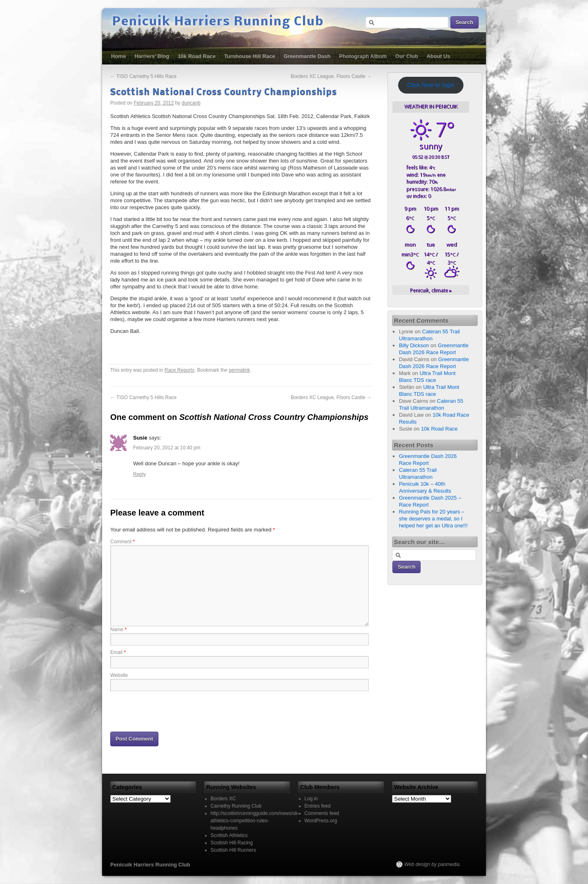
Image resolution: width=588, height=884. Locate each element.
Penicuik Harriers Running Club (218, 22)
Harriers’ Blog (152, 56)
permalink (239, 370)
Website (119, 675)
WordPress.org (321, 821)
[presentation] (172, 711)
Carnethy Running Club (236, 806)
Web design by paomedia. (433, 864)
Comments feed (322, 813)
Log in (311, 799)
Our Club (407, 56)
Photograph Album (363, 56)
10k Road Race (197, 56)
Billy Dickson (414, 345)
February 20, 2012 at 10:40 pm (167, 448)
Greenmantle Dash (307, 56)
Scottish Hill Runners (233, 850)
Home (118, 56)
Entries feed (318, 806)
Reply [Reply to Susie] (139, 474)
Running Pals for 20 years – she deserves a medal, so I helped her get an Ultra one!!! (433, 519)
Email (118, 652)
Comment (122, 542)
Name (118, 630)
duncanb (191, 103)
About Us (439, 56)
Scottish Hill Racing (232, 843)
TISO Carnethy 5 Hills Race (144, 76)
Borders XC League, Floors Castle (331, 76)
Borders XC (223, 799)
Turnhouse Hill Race (250, 56)
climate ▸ (431, 290)
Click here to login (431, 85)
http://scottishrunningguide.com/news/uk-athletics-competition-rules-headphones (255, 821)
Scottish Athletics (229, 835)
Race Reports (179, 370)
